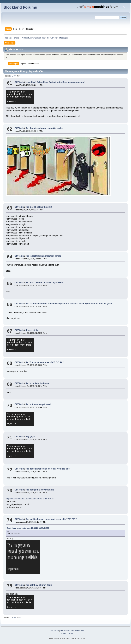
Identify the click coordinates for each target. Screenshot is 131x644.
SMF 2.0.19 (54, 631)
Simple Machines (77, 631)
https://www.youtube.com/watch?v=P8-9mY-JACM (30, 499)
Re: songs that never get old (40, 490)
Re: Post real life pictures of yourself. (44, 282)
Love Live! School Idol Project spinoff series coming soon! (55, 82)
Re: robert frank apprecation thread (43, 256)
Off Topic (19, 82)
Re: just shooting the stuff (39, 207)
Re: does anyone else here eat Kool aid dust (48, 469)
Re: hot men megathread (38, 404)
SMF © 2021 (65, 631)
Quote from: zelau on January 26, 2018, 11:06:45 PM (28, 528)
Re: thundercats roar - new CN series (44, 128)
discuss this (32, 330)
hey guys (30, 436)
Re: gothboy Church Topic (39, 585)
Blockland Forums (20, 7)
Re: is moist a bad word (38, 383)
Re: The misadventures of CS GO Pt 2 (45, 362)
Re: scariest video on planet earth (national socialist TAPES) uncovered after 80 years (69, 304)
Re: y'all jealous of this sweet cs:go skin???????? (51, 519)
